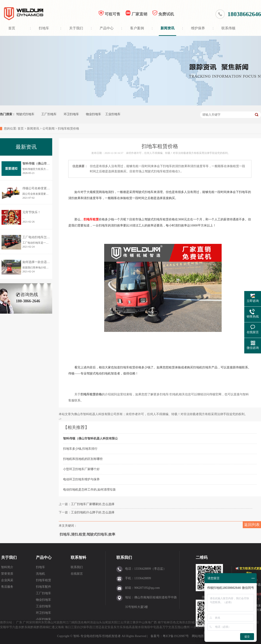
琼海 (144, 627)
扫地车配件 (43, 587)
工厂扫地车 (49, 114)
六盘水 (17, 627)
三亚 (74, 627)
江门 (69, 622)
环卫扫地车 (71, 114)
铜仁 (49, 627)
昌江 (92, 627)
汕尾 (105, 622)
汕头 (99, 622)
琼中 (150, 627)
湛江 (129, 622)
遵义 (55, 627)
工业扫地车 (113, 114)
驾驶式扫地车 (25, 114)
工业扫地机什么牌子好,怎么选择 (93, 512)
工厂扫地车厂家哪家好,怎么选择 (93, 504)
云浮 (123, 622)
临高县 (130, 627)
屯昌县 (158, 627)
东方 (117, 627)
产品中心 (107, 28)
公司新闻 (49, 129)
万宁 (165, 627)
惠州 (62, 622)
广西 (154, 622)
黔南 (33, 627)
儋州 (187, 627)
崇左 (185, 622)
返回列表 (252, 525)
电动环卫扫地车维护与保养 (81, 479)
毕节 (9, 627)
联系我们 (77, 567)
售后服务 (7, 587)
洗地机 (40, 574)
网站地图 (198, 636)
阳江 (117, 622)
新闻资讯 (167, 28)
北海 (179, 622)
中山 (142, 622)
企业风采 (7, 580)
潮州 (38, 622)
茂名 (81, 622)
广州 (26, 622)
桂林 (167, 622)
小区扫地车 (43, 619)
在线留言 (77, 574)
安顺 (3, 627)
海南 (61, 627)
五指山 (179, 627)
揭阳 (75, 622)
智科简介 (7, 567)
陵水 (138, 627)
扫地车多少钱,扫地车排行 (80, 449)
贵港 (200, 622)
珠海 (148, 622)
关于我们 (76, 28)
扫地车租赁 (43, 580)
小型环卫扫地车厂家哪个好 (81, 469)
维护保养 (198, 28)
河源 (56, 622)
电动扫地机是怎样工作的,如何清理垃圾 (89, 490)
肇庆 (136, 622)
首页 (12, 28)
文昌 (171, 627)
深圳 (32, 622)
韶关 (111, 622)
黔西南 (41, 627)
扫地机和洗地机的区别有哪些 (83, 459)
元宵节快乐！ (32, 212)
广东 (19, 622)
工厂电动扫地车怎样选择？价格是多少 (48, 237)
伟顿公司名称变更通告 (38, 188)
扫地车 (44, 28)
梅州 (87, 622)
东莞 (44, 622)
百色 (173, 622)
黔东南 (26, 627)
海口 (68, 627)
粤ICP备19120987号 (176, 636)
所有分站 (200, 627)
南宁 (161, 622)
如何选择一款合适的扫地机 (41, 262)
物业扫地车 (94, 114)
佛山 (50, 622)
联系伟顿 (228, 28)
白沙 (80, 627)
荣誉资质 (7, 574)
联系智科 (79, 557)
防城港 (193, 622)
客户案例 (137, 28)
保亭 (86, 627)
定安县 (109, 627)
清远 (93, 622)
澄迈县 (100, 627)
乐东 (123, 627)
